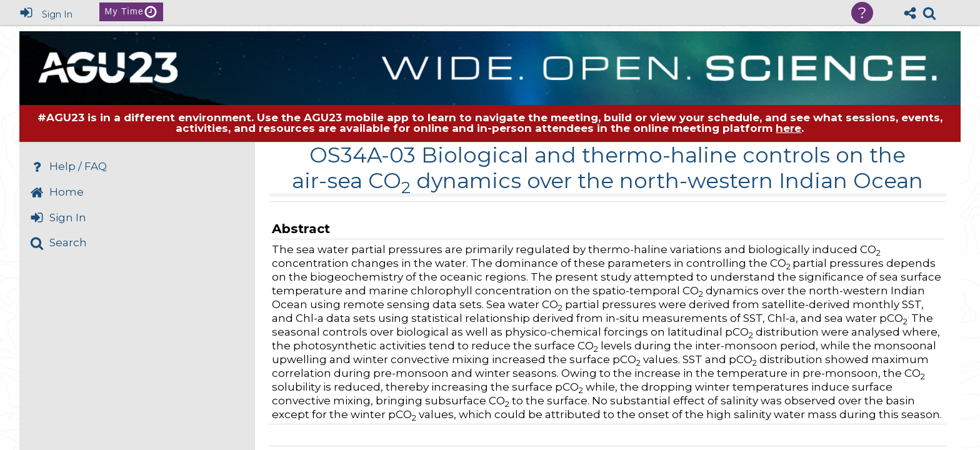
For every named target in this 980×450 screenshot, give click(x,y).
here (788, 128)
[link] (929, 13)
